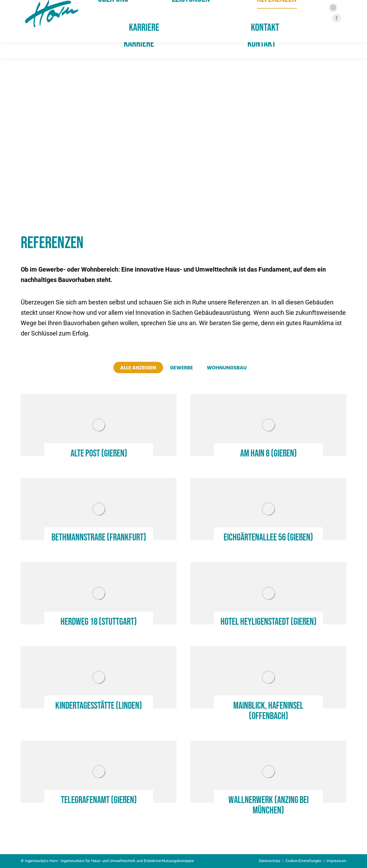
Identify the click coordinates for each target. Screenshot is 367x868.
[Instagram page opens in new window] (331, 23)
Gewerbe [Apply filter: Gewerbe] (181, 368)
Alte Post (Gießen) (99, 454)
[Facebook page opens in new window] (334, 34)
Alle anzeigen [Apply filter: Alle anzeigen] (138, 368)
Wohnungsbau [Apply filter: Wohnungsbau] (227, 368)
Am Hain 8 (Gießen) (269, 454)
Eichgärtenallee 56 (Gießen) (268, 537)
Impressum (336, 861)
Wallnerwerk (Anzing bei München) (269, 805)
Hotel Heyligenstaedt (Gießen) (269, 622)
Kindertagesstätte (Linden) (99, 706)
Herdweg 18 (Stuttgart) (99, 622)
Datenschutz (270, 861)
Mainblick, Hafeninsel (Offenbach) (268, 711)
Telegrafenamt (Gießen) (99, 800)
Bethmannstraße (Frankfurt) (99, 537)
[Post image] (99, 425)
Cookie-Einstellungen (303, 861)
